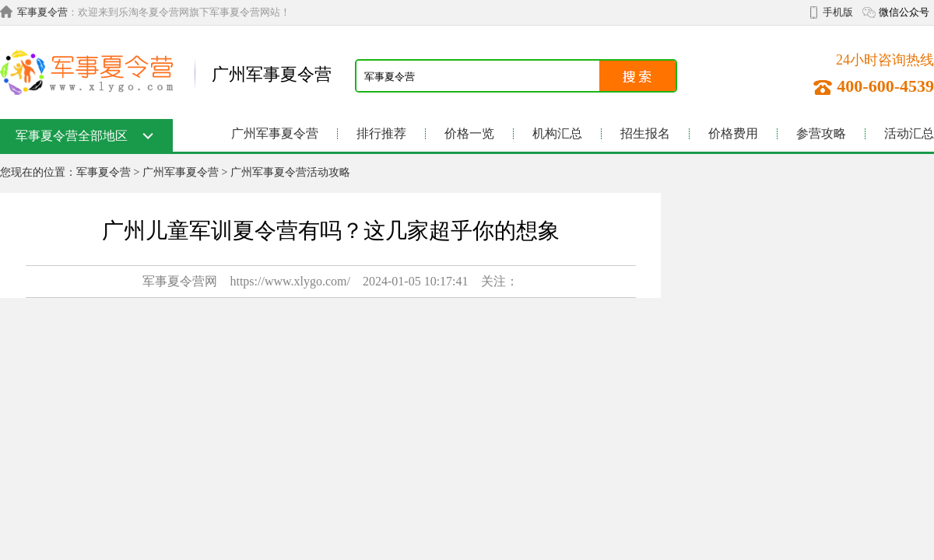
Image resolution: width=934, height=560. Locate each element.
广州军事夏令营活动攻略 (290, 172)
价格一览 (469, 133)
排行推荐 (381, 133)
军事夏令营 (42, 12)
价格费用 (733, 133)
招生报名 (645, 133)
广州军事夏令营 (275, 133)
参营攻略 (821, 133)
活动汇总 (909, 133)
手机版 (838, 12)
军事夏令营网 (180, 281)
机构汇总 (557, 133)
